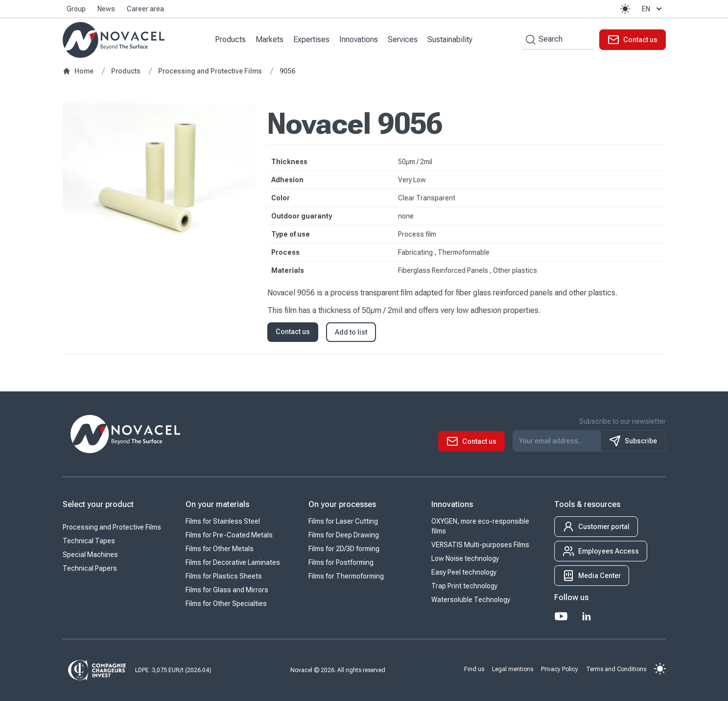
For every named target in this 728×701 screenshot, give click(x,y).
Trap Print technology (464, 586)
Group (76, 9)
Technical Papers (90, 568)
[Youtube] (561, 616)
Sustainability (450, 39)
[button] (625, 9)
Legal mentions (513, 669)
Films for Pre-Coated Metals (229, 535)
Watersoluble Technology (471, 600)
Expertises (311, 39)
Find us (474, 669)
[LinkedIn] (587, 616)
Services (403, 39)
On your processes (342, 504)
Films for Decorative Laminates (233, 562)
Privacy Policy (560, 669)
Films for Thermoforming (346, 576)
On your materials (217, 504)
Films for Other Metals (220, 549)
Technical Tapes (89, 541)
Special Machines (90, 555)
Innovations (359, 39)
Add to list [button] (351, 332)
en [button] (653, 9)
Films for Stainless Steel (223, 521)
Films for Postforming (341, 562)
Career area (145, 9)
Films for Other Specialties (226, 604)
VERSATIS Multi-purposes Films (480, 545)
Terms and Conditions (616, 669)
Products (230, 39)
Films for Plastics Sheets (224, 576)
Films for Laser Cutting (343, 521)
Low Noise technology (465, 558)
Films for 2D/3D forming (344, 549)
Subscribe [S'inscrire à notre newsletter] (633, 441)
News (106, 9)
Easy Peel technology (464, 572)
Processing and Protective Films (112, 527)
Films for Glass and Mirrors (227, 590)
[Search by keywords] (529, 39)
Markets (270, 39)
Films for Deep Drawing (344, 535)
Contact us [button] (293, 332)
